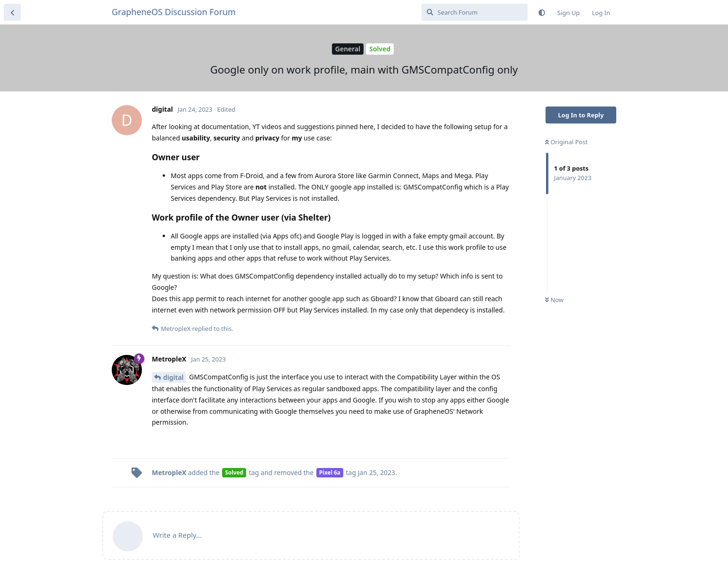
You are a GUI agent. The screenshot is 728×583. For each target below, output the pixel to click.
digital (173, 377)
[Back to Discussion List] (12, 12)
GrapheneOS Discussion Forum (174, 12)
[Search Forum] (475, 12)
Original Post (566, 142)
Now (554, 300)
